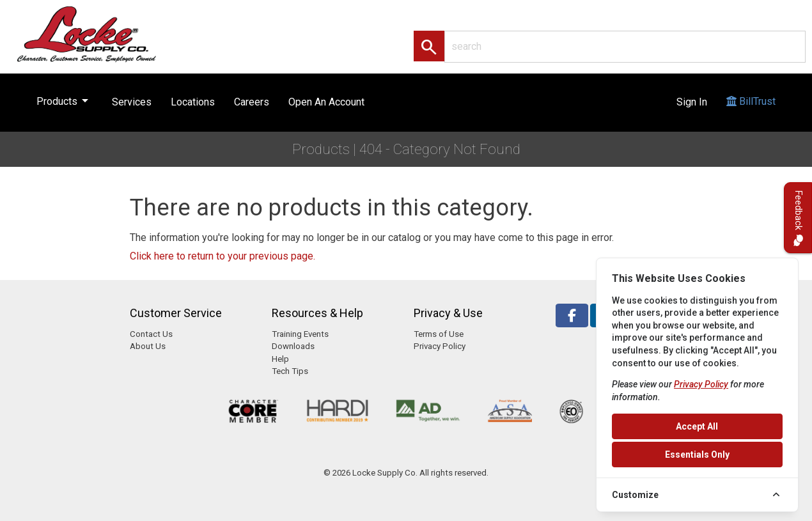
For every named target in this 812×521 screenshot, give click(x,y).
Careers (252, 102)
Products (65, 98)
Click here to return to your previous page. (223, 256)
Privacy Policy (440, 346)
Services (132, 102)
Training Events (300, 334)
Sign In (692, 102)
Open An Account (326, 102)
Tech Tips (290, 371)
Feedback (798, 218)
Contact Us (151, 334)
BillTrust (751, 113)
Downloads (293, 346)
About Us (148, 346)
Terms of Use (439, 334)
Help (280, 359)
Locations (193, 102)
